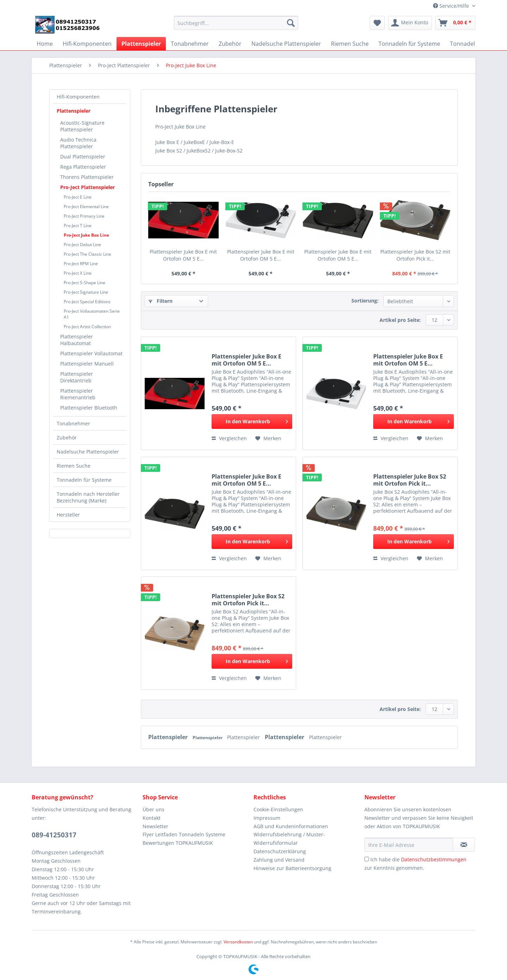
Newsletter (155, 826)
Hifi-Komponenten (78, 97)
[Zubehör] (230, 44)
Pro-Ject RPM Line (81, 264)
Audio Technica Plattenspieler (78, 143)
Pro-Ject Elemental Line (86, 207)
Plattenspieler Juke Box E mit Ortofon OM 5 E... (183, 255)
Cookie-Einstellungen (278, 809)
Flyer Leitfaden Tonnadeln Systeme (184, 834)
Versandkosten (238, 942)
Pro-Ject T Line (78, 226)
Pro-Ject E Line (78, 197)
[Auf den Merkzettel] (268, 438)
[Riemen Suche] (350, 44)
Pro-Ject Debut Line (82, 245)
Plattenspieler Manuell (87, 364)
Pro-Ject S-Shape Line (84, 283)
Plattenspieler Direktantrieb (77, 377)
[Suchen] (291, 23)
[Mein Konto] (410, 23)
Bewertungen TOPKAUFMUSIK (178, 843)
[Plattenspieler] (141, 44)
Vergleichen (229, 438)
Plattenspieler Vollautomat (91, 353)
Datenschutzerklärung (280, 851)
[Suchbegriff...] (236, 23)
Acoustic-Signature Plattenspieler (82, 126)
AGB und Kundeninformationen (291, 826)
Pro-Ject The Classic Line (87, 254)
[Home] (45, 44)
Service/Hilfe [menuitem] (452, 6)
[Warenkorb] (455, 23)
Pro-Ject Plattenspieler (87, 187)
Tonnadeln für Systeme (84, 480)
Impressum (267, 818)
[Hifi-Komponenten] (87, 44)
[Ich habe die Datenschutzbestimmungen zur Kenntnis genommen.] (367, 859)
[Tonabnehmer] (190, 44)
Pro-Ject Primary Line (84, 216)
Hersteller (68, 515)
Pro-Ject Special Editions (87, 302)
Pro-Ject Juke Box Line (86, 235)
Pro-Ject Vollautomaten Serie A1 (92, 314)
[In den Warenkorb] (252, 422)
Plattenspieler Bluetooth (89, 408)
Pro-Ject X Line (78, 273)
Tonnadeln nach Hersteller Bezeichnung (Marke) (88, 497)
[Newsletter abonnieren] (464, 845)
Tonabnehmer (73, 423)
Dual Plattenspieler (83, 157)
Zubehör (67, 438)
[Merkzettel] (377, 23)
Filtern (161, 301)
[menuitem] (236, 26)
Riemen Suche (74, 466)
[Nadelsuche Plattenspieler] (286, 44)
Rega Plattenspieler (83, 167)
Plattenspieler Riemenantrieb (78, 394)
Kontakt (152, 818)
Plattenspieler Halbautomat (77, 340)
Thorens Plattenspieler (87, 177)
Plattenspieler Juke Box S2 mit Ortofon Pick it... (415, 255)
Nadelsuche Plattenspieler (88, 452)
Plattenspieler (74, 111)
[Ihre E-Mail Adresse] (409, 845)
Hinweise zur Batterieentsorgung (292, 868)
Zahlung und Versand (279, 860)
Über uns (154, 809)
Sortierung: (365, 301)
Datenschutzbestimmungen (434, 859)
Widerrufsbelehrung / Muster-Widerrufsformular (289, 839)
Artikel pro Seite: (400, 320)
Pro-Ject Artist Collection (87, 327)
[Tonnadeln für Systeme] (409, 44)
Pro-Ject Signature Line (86, 292)
